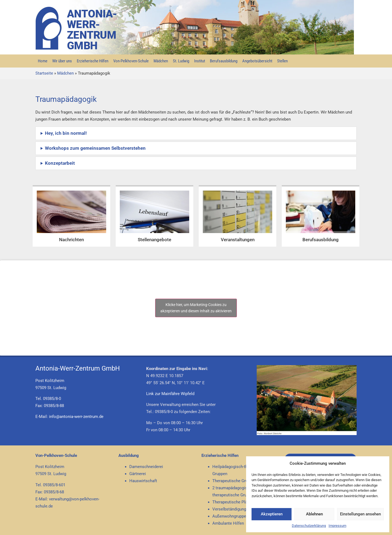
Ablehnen (314, 514)
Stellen (282, 61)
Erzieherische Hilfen (93, 61)
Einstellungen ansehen (360, 514)
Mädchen (161, 61)
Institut (200, 61)
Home (43, 61)
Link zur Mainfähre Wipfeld (170, 394)
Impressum (337, 526)
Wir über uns (62, 61)
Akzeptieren (272, 514)
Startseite (44, 73)
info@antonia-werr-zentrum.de (76, 417)
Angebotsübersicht (257, 61)
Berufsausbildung (224, 61)
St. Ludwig (181, 61)
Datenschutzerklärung (309, 526)
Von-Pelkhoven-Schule (131, 61)
